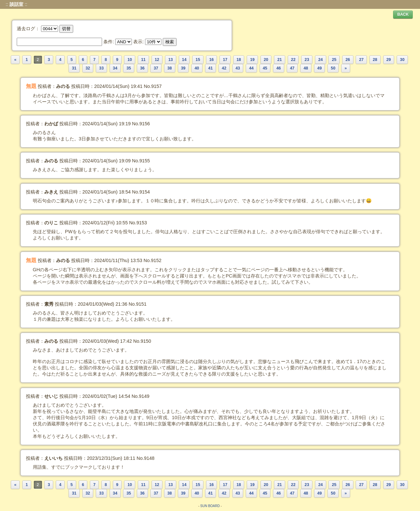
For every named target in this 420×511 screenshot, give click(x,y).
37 (156, 68)
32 (88, 68)
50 (333, 68)
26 (348, 60)
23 (307, 60)
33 (101, 68)
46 (279, 68)
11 (143, 60)
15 (198, 60)
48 (306, 68)
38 (170, 68)
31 (74, 68)
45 (265, 68)
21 (280, 60)
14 (184, 60)
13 (171, 60)
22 (293, 60)
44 (251, 68)
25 (334, 60)
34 (115, 68)
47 (292, 68)
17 (225, 60)
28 (375, 60)
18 (239, 60)
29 (389, 60)
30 (402, 60)
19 (252, 60)
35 (129, 68)
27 (361, 60)
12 (157, 60)
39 (183, 68)
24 (321, 60)
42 (224, 68)
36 (142, 68)
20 (266, 60)
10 (130, 60)
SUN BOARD (210, 506)
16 (212, 60)
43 (238, 68)
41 (211, 68)
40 (197, 68)
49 (320, 68)
